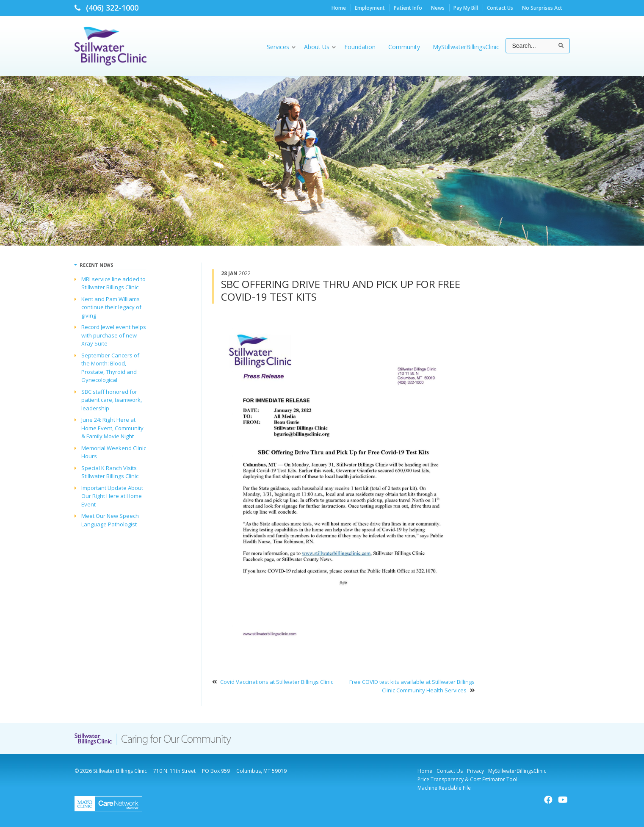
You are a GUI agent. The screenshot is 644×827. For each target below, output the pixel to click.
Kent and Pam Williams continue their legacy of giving (111, 307)
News (438, 8)
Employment (370, 8)
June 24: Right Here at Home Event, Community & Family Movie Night (112, 428)
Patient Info (408, 8)
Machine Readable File (444, 788)
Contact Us (500, 8)
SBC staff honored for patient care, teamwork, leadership (112, 400)
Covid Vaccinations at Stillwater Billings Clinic (277, 682)
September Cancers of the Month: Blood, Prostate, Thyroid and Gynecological (110, 368)
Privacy (475, 771)
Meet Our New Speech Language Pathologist (110, 520)
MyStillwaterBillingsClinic (517, 771)
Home (339, 8)
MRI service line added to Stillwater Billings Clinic (113, 283)
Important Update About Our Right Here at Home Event (112, 496)
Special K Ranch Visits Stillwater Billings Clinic (110, 472)
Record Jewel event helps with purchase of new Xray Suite (114, 335)
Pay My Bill (466, 8)
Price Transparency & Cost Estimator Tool (467, 779)
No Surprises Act (542, 8)
